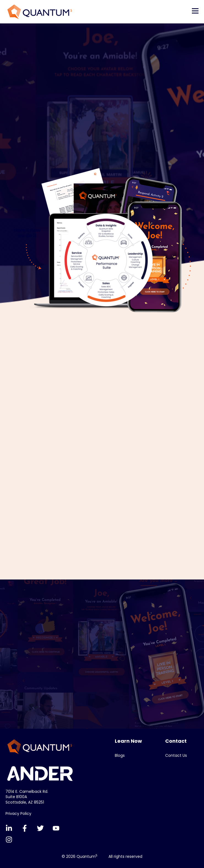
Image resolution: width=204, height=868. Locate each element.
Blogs (120, 756)
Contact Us (176, 756)
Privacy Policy (18, 813)
